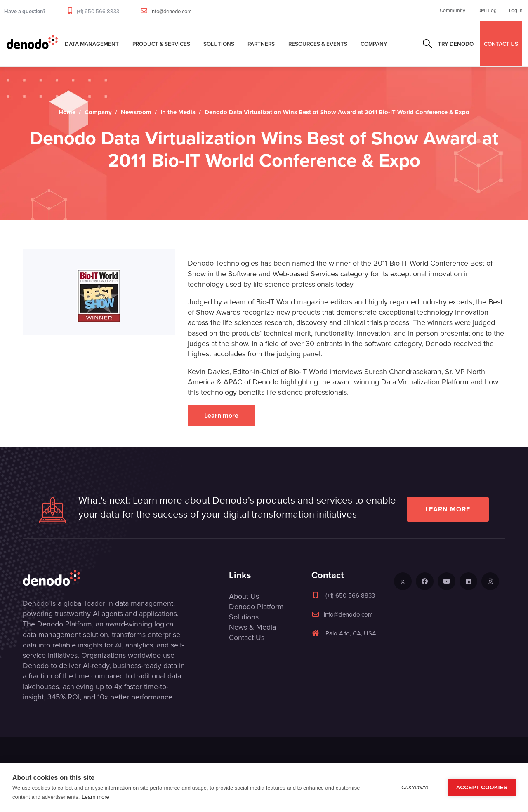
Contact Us (247, 638)
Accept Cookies (482, 787)
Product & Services (161, 44)
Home (67, 112)
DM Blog (487, 10)
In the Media (178, 112)
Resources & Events (318, 44)
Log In (516, 10)
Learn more (221, 415)
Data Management (92, 44)
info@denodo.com (171, 11)
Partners (261, 44)
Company (374, 44)
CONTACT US (501, 44)
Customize (415, 787)
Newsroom (136, 112)
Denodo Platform (256, 607)
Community (453, 10)
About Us (244, 596)
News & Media (252, 627)
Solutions (219, 44)
